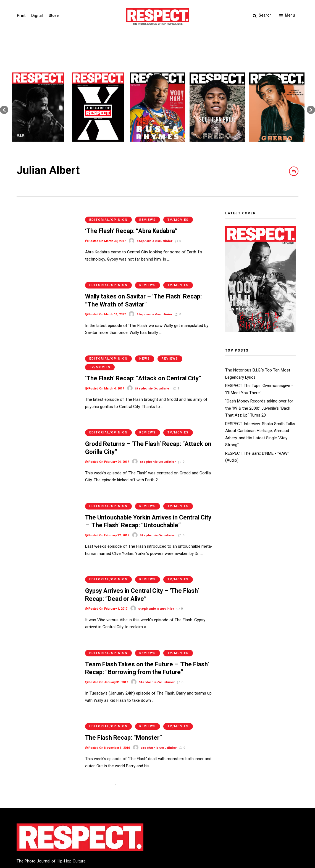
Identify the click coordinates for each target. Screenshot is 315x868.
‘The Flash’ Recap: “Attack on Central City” (143, 362)
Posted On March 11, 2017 (105, 304)
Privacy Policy (58, 829)
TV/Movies (178, 214)
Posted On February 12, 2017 (107, 508)
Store (53, 15)
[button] (4, 110)
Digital (37, 15)
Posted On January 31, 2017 (107, 644)
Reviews (148, 214)
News (145, 342)
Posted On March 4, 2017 (105, 372)
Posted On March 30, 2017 (105, 236)
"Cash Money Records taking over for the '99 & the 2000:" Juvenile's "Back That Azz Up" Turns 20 (259, 408)
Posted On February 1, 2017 (106, 576)
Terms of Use (29, 829)
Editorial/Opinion (108, 214)
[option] (38, 107)
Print (21, 15)
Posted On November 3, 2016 (107, 705)
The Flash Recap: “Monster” (124, 694)
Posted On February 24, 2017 (107, 440)
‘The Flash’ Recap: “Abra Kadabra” (131, 226)
